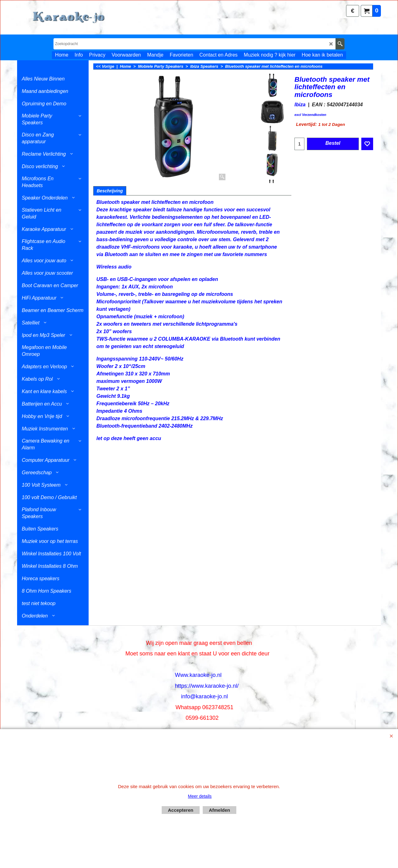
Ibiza (300, 105)
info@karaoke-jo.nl (204, 696)
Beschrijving (110, 191)
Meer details (200, 796)
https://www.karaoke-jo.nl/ (207, 686)
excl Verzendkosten (310, 115)
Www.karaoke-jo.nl (198, 675)
